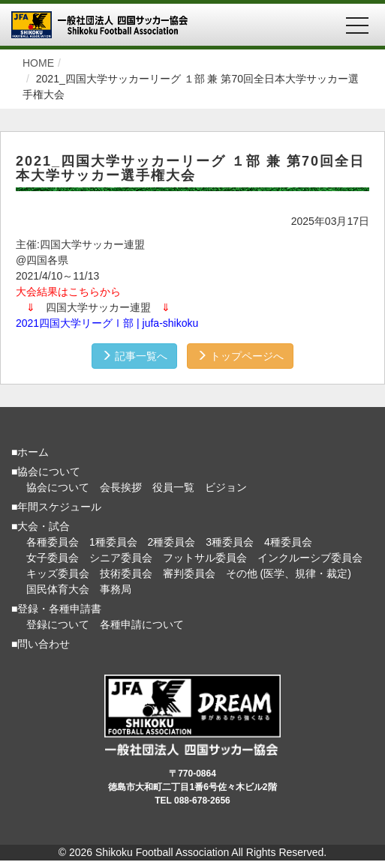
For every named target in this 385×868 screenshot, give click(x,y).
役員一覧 (173, 487)
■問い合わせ (41, 644)
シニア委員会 (121, 558)
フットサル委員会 (205, 558)
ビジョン (226, 487)
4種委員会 (288, 542)
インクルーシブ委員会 (310, 558)
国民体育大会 (58, 589)
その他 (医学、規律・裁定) (289, 573)
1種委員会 (113, 542)
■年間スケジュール (56, 507)
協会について (58, 487)
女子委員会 (53, 558)
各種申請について (142, 624)
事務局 (116, 589)
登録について (58, 624)
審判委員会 (189, 573)
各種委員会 (53, 542)
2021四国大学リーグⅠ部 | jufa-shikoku (107, 323)
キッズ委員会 (58, 573)
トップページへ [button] (240, 356)
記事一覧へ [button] (134, 356)
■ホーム (30, 452)
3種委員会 (230, 542)
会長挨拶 (121, 487)
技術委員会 (126, 573)
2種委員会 (172, 542)
